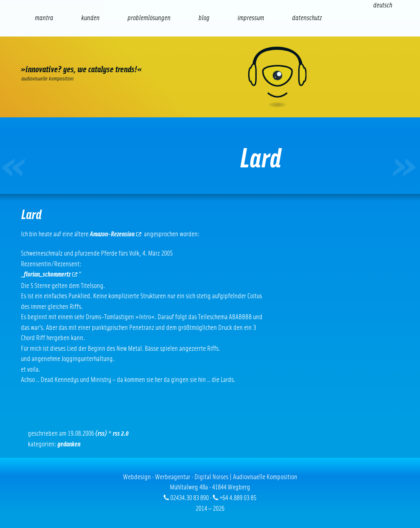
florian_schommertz (51, 274)
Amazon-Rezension (116, 234)
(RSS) (101, 433)
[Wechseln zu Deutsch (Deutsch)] (383, 5)
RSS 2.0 (121, 433)
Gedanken (69, 444)
